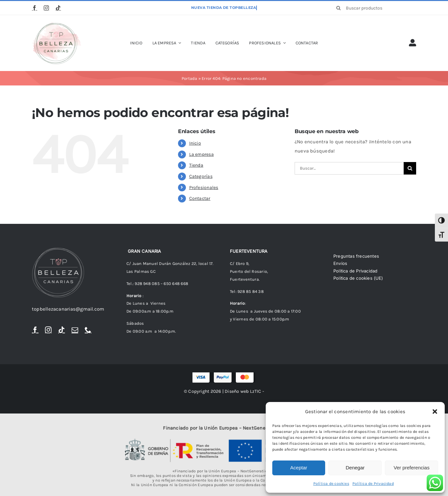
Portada (190, 78)
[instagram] (46, 8)
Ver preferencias (411, 468)
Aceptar (299, 468)
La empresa (202, 154)
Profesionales (204, 188)
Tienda (196, 165)
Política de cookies (331, 484)
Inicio (195, 143)
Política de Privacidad (373, 484)
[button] (435, 412)
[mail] (75, 330)
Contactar (200, 198)
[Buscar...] (349, 168)
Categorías (201, 176)
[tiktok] (58, 8)
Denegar (355, 468)
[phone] (88, 330)
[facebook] (34, 8)
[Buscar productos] (374, 8)
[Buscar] (339, 8)
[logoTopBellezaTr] (56, 24)
